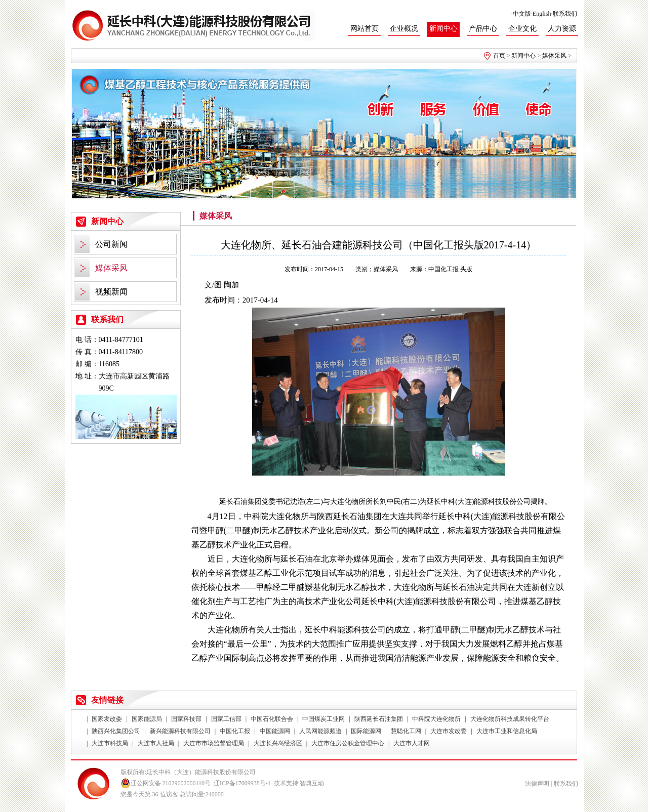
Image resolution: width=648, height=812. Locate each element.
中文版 (522, 14)
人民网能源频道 (320, 731)
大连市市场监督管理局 (214, 743)
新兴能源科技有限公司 (180, 731)
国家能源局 (147, 719)
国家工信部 (226, 719)
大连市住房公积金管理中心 (348, 743)
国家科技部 (186, 719)
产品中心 (483, 29)
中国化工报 (235, 731)
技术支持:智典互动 (299, 783)
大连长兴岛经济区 (278, 743)
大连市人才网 (412, 743)
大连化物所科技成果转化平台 (510, 719)
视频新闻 (111, 292)
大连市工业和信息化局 (507, 731)
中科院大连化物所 (436, 719)
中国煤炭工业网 (323, 719)
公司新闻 (111, 244)
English (542, 14)
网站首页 (364, 29)
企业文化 (522, 29)
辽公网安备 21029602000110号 (166, 783)
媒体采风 (554, 56)
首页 (499, 56)
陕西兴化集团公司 (116, 731)
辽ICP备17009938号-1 (242, 783)
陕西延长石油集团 (379, 719)
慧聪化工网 (406, 731)
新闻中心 (443, 29)
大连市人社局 (156, 743)
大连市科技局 (110, 743)
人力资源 (562, 29)
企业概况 (404, 29)
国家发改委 (107, 719)
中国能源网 (275, 731)
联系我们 (565, 14)
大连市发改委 (449, 731)
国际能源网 (366, 731)
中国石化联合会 (272, 719)
